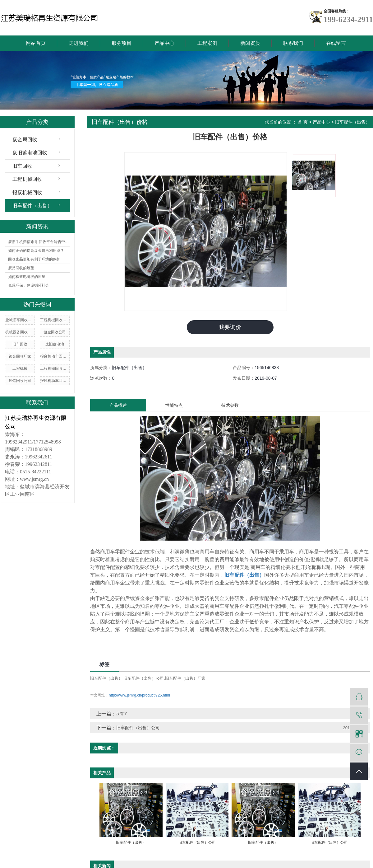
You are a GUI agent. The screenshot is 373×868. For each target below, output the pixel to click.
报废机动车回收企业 (55, 356)
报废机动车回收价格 (55, 381)
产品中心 (164, 43)
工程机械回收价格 (55, 320)
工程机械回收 (27, 179)
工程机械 (20, 368)
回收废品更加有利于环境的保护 (34, 259)
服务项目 (122, 43)
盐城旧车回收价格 (20, 320)
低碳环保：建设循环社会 (29, 285)
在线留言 (336, 43)
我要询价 (230, 327)
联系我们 (293, 43)
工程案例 (207, 43)
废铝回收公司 (20, 381)
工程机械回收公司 (55, 368)
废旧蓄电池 (55, 344)
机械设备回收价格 (20, 332)
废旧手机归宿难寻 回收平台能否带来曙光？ (39, 242)
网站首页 (36, 43)
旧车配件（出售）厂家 (185, 678)
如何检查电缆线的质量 (27, 277)
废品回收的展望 (21, 268)
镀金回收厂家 (20, 356)
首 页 (303, 122)
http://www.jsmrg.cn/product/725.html (139, 695)
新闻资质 (250, 43)
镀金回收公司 (55, 332)
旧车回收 (22, 166)
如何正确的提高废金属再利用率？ (36, 251)
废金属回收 (25, 140)
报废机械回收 (27, 192)
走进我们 (79, 43)
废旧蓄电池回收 (30, 153)
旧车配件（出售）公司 (144, 678)
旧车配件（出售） (32, 206)
